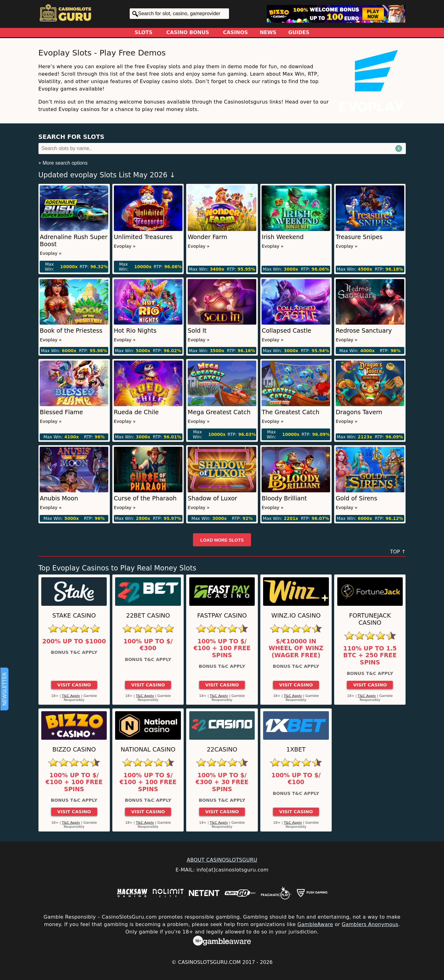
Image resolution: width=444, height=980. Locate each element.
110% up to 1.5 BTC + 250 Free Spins (370, 656)
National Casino (148, 749)
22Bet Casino (148, 616)
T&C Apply (71, 696)
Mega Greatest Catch (219, 412)
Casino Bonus (188, 32)
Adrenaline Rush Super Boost (74, 241)
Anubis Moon (59, 498)
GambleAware (315, 924)
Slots (144, 32)
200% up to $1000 (74, 641)
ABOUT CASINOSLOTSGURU (222, 860)
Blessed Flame (61, 412)
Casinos (235, 32)
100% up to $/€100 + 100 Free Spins (222, 648)
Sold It (197, 331)
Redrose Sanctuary (364, 331)
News (268, 32)
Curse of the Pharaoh (145, 498)
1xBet (296, 749)
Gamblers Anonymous (370, 924)
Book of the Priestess (71, 331)
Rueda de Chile (136, 412)
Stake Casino (74, 616)
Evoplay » (51, 253)
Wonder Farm (207, 237)
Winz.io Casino (296, 616)
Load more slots (222, 540)
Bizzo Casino (74, 749)
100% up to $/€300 (148, 645)
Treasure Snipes (359, 237)
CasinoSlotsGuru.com (209, 962)
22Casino (222, 749)
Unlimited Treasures (143, 237)
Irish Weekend (283, 237)
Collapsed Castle (286, 331)
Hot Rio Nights (135, 331)
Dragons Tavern (359, 412)
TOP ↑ (398, 552)
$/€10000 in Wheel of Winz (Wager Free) (296, 648)
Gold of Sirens (357, 498)
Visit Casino (74, 685)
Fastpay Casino (222, 616)
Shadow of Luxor (212, 498)
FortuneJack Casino (370, 619)
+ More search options (63, 163)
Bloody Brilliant (284, 498)
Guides (299, 32)
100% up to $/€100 (296, 779)
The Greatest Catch (290, 412)
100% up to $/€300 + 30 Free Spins (222, 782)
